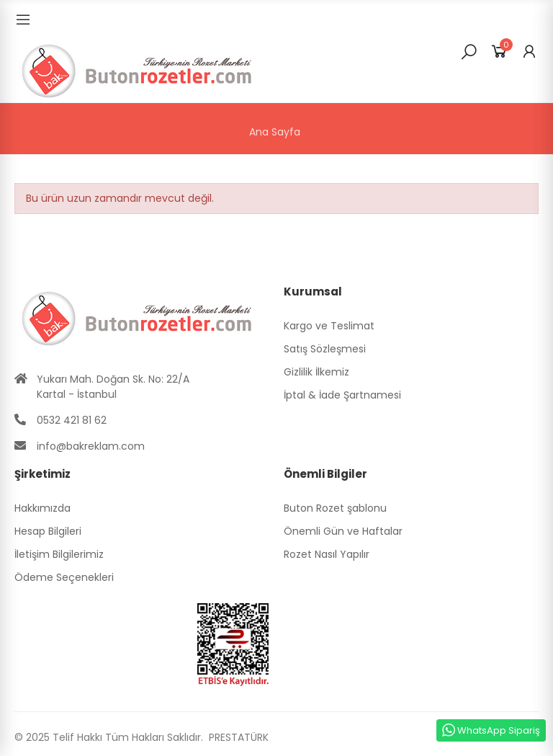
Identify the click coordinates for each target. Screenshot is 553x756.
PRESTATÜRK (237, 737)
